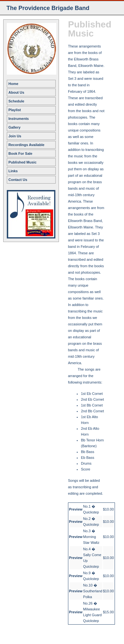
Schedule (16, 101)
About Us (16, 92)
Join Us (15, 136)
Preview (76, 509)
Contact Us (18, 180)
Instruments (19, 119)
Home (13, 84)
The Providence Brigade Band (48, 8)
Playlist (15, 110)
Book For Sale (20, 153)
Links (13, 171)
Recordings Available (26, 145)
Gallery (14, 127)
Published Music (23, 162)
